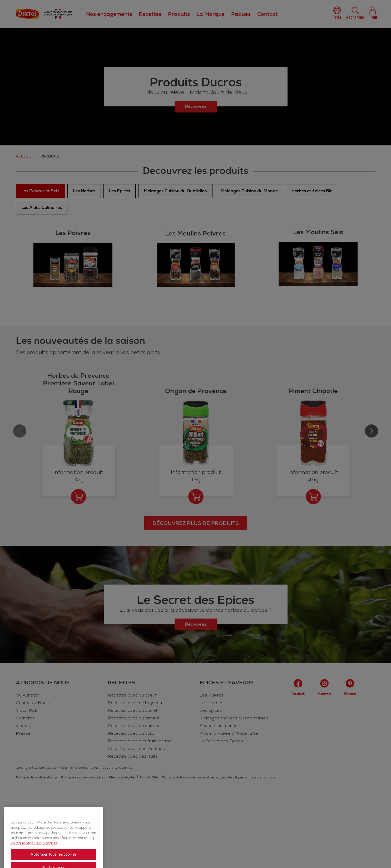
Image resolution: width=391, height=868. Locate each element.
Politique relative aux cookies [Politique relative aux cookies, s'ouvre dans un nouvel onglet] (34, 858)
